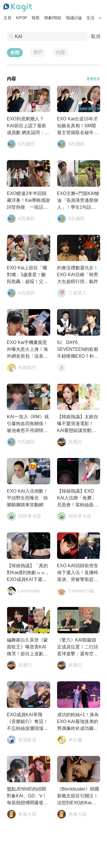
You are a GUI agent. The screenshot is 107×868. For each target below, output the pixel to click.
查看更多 (93, 79)
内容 (60, 52)
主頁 (7, 18)
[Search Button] (100, 18)
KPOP (22, 18)
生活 (90, 18)
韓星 (36, 18)
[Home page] (18, 8)
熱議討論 (74, 18)
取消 (96, 36)
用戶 (38, 52)
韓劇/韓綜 (53, 18)
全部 (15, 52)
